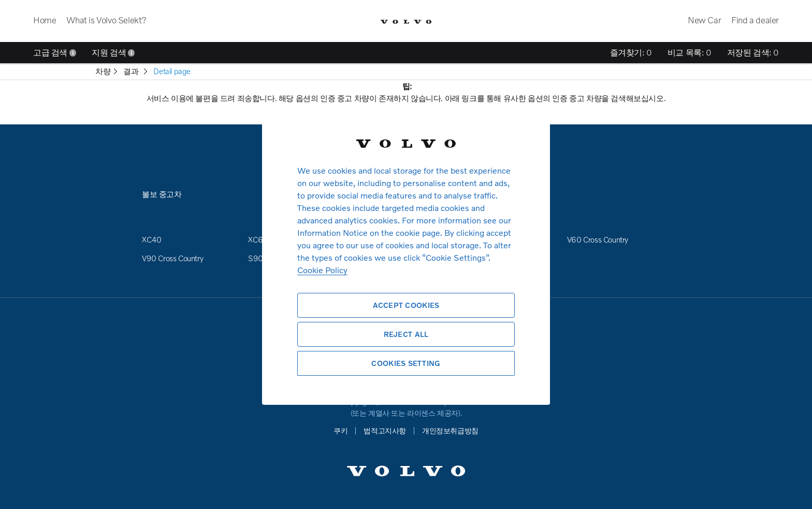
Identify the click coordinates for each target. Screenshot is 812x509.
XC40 (151, 239)
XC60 (258, 239)
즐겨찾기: (631, 52)
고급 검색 (55, 52)
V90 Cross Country (172, 258)
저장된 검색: (753, 52)
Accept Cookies (406, 305)
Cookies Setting (406, 363)
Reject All (406, 334)
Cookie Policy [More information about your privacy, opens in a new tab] (322, 270)
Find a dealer (755, 20)
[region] (406, 254)
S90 (256, 258)
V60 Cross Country (598, 239)
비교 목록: (690, 52)
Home (45, 20)
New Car (704, 20)
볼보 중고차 (162, 194)
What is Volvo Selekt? (106, 20)
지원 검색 (113, 52)
